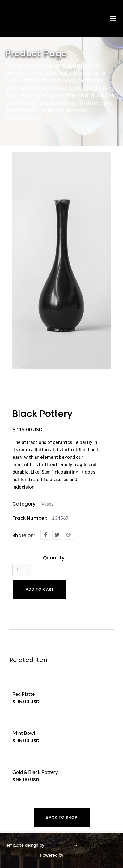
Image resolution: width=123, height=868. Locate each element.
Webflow (74, 855)
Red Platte (23, 694)
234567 (60, 518)
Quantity (54, 558)
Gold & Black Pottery (35, 772)
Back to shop (62, 818)
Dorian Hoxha (60, 845)
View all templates (99, 845)
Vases (47, 504)
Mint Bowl (24, 733)
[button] (113, 22)
